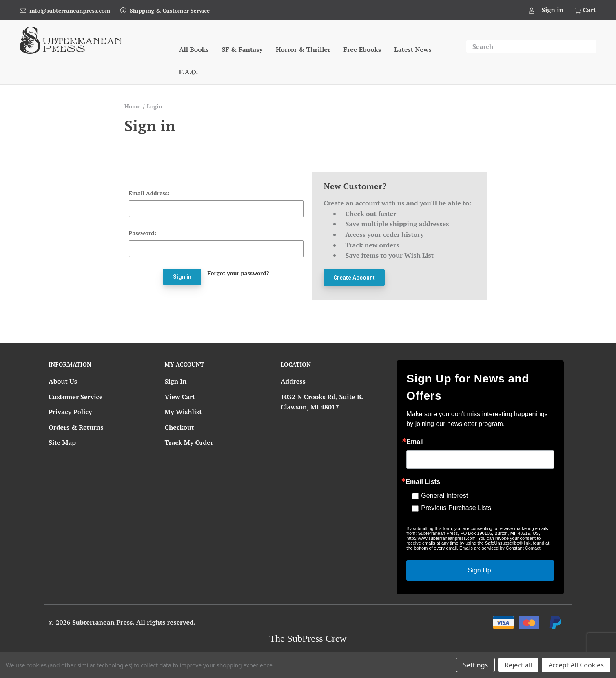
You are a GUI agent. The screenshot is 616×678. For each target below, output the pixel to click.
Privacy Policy (70, 412)
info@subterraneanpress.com (70, 10)
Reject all (518, 665)
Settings (475, 665)
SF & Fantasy (242, 49)
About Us (63, 381)
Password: (143, 233)
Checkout (179, 427)
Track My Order (189, 442)
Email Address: (149, 193)
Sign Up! (480, 570)
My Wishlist (183, 412)
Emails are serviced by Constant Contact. (501, 548)
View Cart (180, 397)
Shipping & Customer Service (170, 10)
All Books (194, 49)
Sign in (552, 10)
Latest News (413, 49)
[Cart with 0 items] (585, 10)
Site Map (62, 442)
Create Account (354, 278)
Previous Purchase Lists (456, 508)
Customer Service (76, 397)
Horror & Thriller (303, 49)
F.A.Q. (188, 72)
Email (415, 442)
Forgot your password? (238, 273)
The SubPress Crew (308, 638)
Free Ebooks (362, 49)
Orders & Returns (76, 427)
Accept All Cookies (576, 665)
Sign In (175, 381)
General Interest (444, 496)
